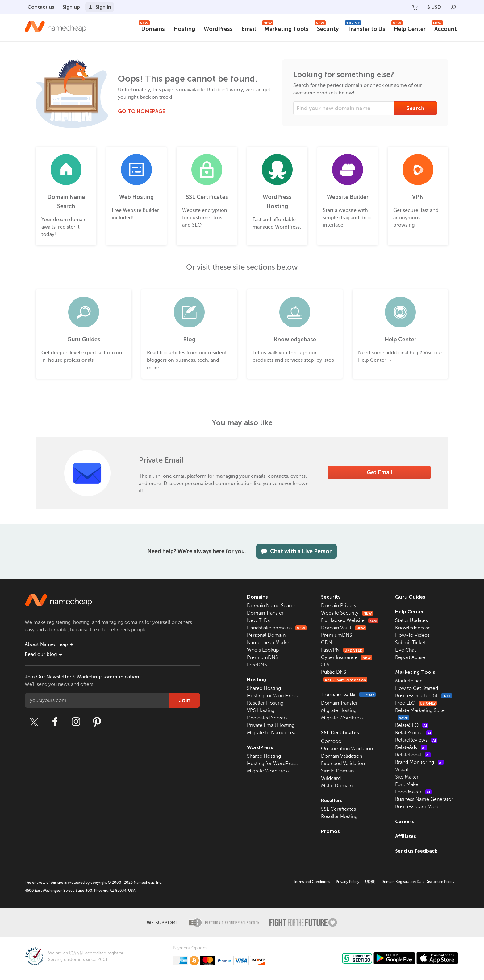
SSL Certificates (340, 733)
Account (444, 28)
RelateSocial (414, 733)
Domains (152, 28)
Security (327, 28)
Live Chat (405, 650)
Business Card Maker (418, 807)
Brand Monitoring (419, 762)
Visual (402, 770)
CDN (327, 643)
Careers (405, 821)
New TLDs (258, 620)
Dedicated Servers (267, 718)
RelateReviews (416, 740)
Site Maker (407, 777)
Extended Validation (343, 764)
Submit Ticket (410, 643)
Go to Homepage (142, 111)
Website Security (347, 613)
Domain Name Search (272, 606)
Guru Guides (410, 597)
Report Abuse (410, 657)
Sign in (100, 7)
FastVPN (342, 650)
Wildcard (331, 778)
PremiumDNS (263, 657)
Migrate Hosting (339, 710)
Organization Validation (347, 749)
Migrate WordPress (268, 771)
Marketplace (409, 681)
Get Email (380, 472)
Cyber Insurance (347, 657)
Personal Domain (266, 635)
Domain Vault (344, 628)
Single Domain (337, 771)
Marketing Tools (285, 28)
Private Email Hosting (271, 725)
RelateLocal (413, 755)
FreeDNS (257, 665)
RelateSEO (412, 725)
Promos (330, 831)
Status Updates (411, 620)
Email (249, 29)
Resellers (332, 800)
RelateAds (411, 747)
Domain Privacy (339, 606)
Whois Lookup (263, 650)
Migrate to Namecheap (273, 733)
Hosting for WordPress (272, 696)
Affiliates (406, 836)
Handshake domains (277, 628)
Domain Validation (342, 756)
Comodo (331, 741)
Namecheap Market (269, 643)
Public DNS (334, 672)
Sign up (71, 7)
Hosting (184, 29)
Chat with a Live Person (296, 551)
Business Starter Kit (424, 696)
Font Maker (408, 784)
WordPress (218, 29)
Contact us (41, 7)
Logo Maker (413, 792)
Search (415, 108)
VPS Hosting (261, 710)
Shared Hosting (264, 688)
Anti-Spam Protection (345, 680)
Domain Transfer (265, 613)
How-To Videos (412, 635)
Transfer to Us (365, 28)
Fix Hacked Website (350, 620)
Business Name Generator (424, 799)
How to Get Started (417, 688)
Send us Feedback (416, 851)
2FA (325, 665)
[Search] (453, 7)
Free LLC (416, 703)
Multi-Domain (337, 786)
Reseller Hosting (265, 703)
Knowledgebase (413, 628)
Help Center (409, 28)
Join (185, 700)
